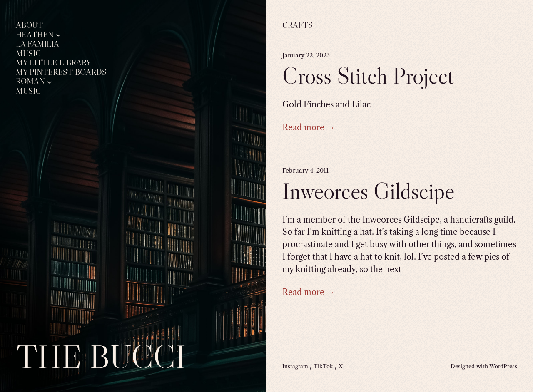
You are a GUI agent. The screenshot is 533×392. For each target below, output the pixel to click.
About (29, 25)
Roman (30, 82)
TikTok (323, 366)
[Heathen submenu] (58, 35)
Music (28, 54)
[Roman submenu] (50, 82)
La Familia (37, 44)
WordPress (503, 366)
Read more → (309, 127)
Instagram (295, 366)
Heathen (35, 35)
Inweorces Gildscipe (368, 191)
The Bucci (101, 356)
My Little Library (54, 63)
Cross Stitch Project (368, 76)
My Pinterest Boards (61, 72)
